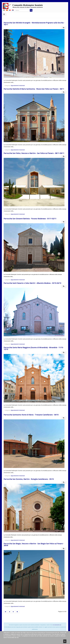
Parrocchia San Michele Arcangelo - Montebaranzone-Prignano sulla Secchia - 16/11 (34, 24)
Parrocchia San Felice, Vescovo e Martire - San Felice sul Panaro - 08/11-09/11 (34, 153)
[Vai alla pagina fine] (17, 612)
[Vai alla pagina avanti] (14, 612)
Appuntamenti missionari (18, 86)
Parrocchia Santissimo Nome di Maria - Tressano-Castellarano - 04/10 (31, 415)
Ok (65, 641)
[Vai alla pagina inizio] (6, 612)
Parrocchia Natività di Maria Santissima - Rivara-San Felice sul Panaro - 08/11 (34, 89)
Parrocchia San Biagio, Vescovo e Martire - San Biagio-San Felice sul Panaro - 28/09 (34, 544)
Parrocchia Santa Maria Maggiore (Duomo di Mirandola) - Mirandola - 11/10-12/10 (34, 348)
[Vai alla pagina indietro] (10, 612)
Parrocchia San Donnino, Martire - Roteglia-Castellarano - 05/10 (29, 479)
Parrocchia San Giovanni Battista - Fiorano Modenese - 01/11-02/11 (30, 219)
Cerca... (14, 9)
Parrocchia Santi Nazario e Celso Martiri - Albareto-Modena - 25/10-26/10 (32, 283)
